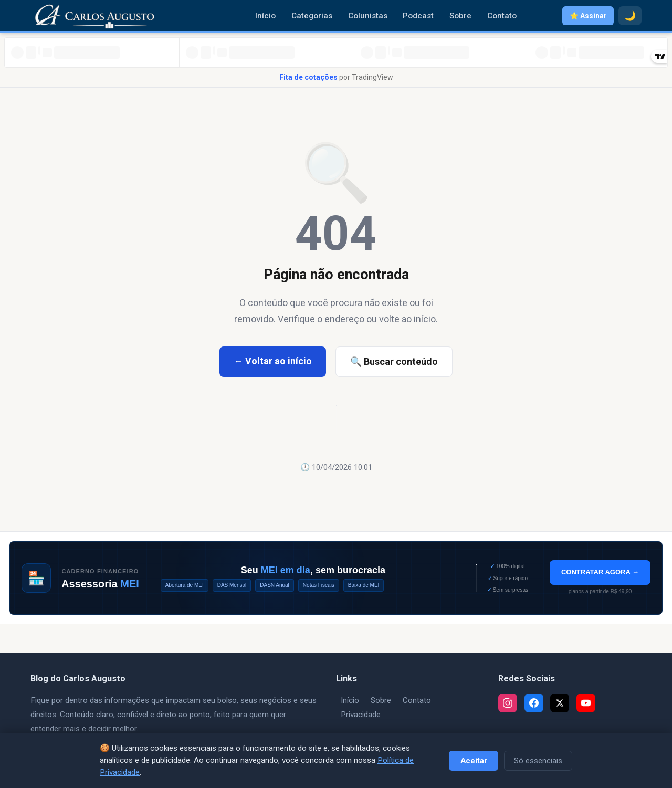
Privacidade (361, 715)
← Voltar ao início (273, 361)
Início (265, 16)
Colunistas (368, 16)
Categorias (312, 16)
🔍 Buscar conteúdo (394, 361)
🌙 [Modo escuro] (630, 16)
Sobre (460, 16)
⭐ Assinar (588, 16)
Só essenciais (538, 761)
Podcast (418, 16)
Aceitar (474, 761)
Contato (502, 16)
